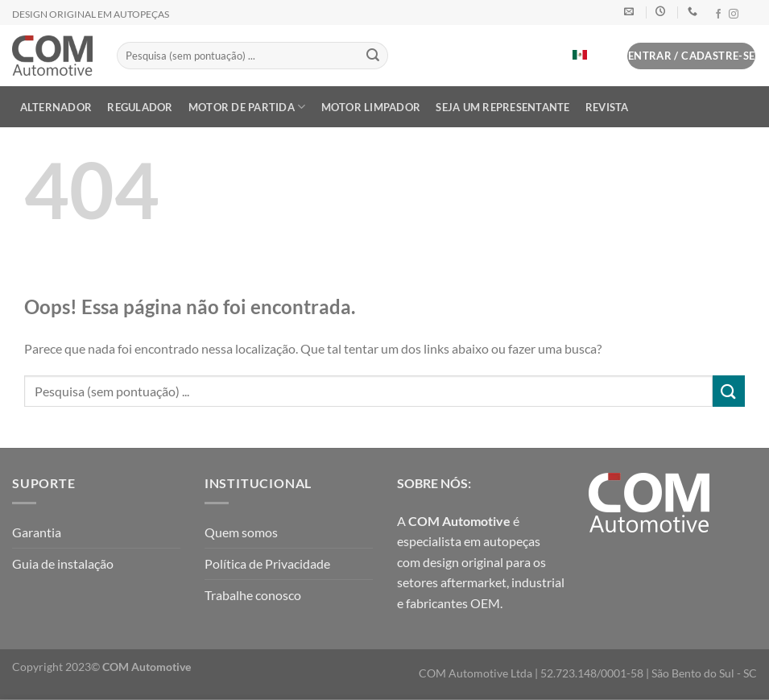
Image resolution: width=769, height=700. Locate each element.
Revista (607, 107)
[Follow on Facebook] (718, 14)
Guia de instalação (63, 563)
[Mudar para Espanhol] (580, 55)
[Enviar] (374, 56)
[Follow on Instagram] (734, 14)
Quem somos (241, 532)
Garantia (37, 532)
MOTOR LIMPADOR (371, 107)
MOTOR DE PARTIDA (247, 107)
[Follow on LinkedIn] (749, 14)
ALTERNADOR (56, 107)
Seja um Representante (502, 107)
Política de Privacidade (267, 563)
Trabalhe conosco (253, 595)
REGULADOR (140, 107)
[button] (606, 60)
